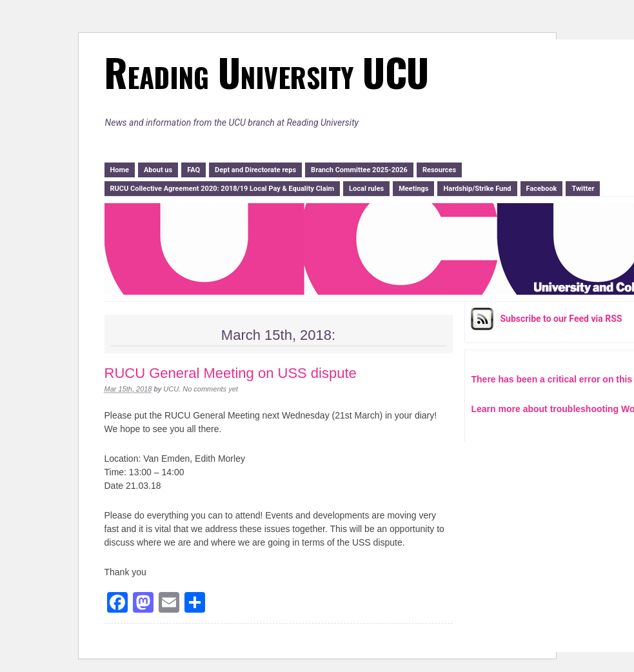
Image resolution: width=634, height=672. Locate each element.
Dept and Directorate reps (255, 170)
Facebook (542, 189)
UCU (171, 389)
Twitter (583, 189)
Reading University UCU (266, 71)
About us (158, 170)
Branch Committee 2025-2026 (359, 170)
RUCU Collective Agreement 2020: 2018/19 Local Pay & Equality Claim (223, 189)
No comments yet (210, 389)
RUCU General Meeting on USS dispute (231, 373)
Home (120, 170)
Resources (439, 170)
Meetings (413, 189)
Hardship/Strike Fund (477, 189)
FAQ (193, 170)
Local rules (366, 189)
